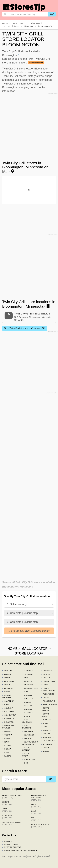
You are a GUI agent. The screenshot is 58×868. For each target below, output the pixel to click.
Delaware (8, 722)
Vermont (46, 730)
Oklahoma (47, 671)
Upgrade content (12, 847)
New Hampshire (27, 727)
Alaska (6, 674)
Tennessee (47, 720)
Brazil (6, 692)
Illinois (7, 745)
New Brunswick (27, 721)
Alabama (7, 671)
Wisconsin (47, 744)
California (8, 701)
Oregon (46, 678)
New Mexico (28, 735)
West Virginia (48, 741)
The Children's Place (12, 823)
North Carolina (26, 749)
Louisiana (27, 674)
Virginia (46, 734)
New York (27, 738)
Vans (36, 806)
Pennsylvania (48, 681)
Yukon (45, 751)
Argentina (8, 681)
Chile (6, 705)
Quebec (45, 698)
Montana (27, 709)
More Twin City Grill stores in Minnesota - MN (25, 328)
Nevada (26, 716)
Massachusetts (29, 688)
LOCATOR (35, 649)
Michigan (27, 695)
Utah (44, 727)
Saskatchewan (48, 705)
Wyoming (46, 748)
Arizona (7, 685)
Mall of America (36, 63)
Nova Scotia (28, 759)
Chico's (7, 803)
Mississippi (28, 702)
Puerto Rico (48, 694)
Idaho (6, 742)
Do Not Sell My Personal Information (21, 850)
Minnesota (27, 699)
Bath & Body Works (40, 826)
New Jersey (28, 731)
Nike (36, 819)
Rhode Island (48, 701)
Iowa (5, 752)
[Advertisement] (29, 124)
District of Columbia (8, 727)
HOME (12, 649)
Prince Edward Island (48, 689)
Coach (36, 812)
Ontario (46, 674)
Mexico (26, 692)
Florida (7, 731)
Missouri (27, 706)
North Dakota (26, 755)
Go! (52, 14)
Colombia (8, 708)
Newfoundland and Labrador (29, 743)
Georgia (7, 735)
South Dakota (45, 715)
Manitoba (27, 681)
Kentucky (27, 671)
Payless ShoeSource (12, 796)
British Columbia (7, 696)
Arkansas (8, 688)
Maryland (27, 685)
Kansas (7, 756)
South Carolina (45, 709)
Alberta (7, 678)
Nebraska (27, 713)
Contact (7, 841)
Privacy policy (10, 844)
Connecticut (9, 715)
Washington (48, 737)
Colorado (8, 712)
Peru (44, 685)
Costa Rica (8, 719)
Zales (7, 810)
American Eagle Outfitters (39, 798)
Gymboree (7, 817)
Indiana (7, 749)
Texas (45, 723)
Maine (25, 678)
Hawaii (6, 738)
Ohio (25, 763)
